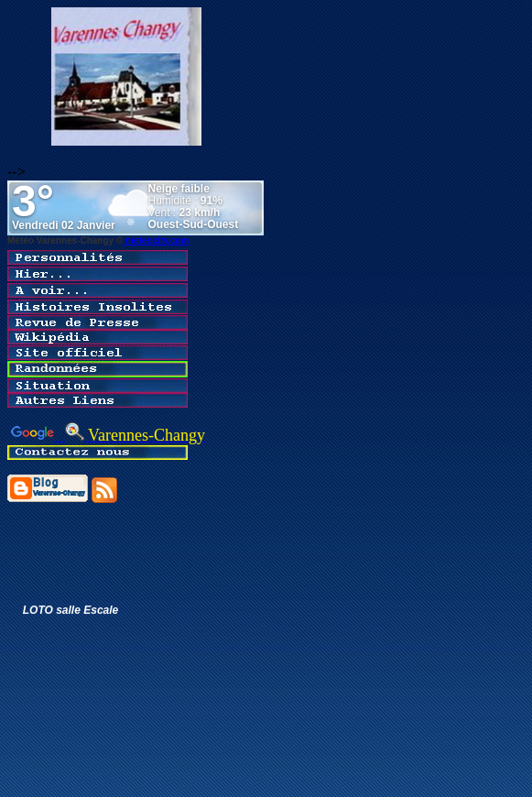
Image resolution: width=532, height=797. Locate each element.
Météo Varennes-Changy (60, 240)
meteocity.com (156, 240)
